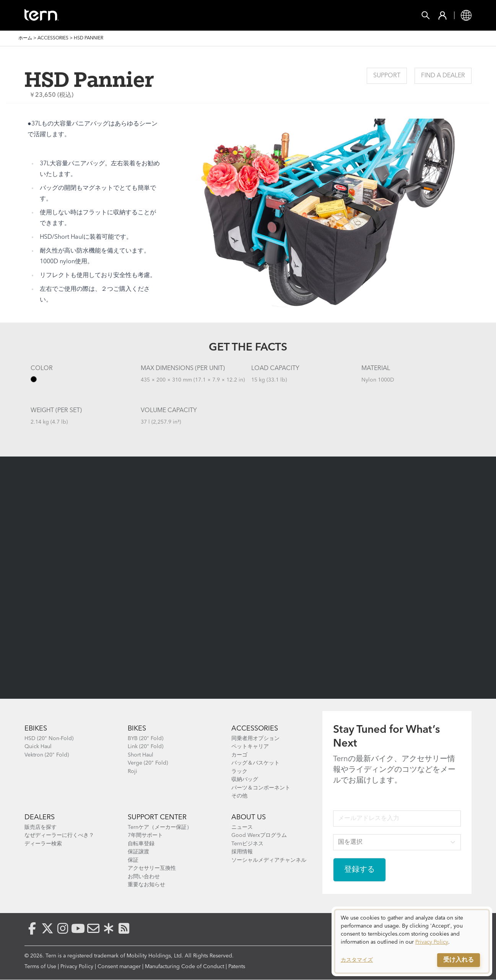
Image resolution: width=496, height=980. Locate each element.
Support (311, 15)
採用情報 (242, 852)
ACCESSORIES (255, 729)
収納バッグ (245, 779)
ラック (239, 771)
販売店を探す (41, 827)
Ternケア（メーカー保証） (160, 827)
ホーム (25, 38)
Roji (133, 771)
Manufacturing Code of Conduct (185, 967)
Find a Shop (217, 15)
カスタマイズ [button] (357, 960)
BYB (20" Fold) (146, 739)
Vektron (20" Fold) (47, 755)
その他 (239, 796)
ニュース (242, 827)
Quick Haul (38, 747)
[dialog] (412, 941)
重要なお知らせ (146, 885)
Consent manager (119, 967)
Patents (237, 967)
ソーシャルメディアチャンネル (269, 860)
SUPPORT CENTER (157, 817)
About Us (249, 817)
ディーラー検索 (43, 844)
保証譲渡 (138, 852)
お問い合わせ (144, 877)
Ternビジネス (247, 844)
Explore (267, 15)
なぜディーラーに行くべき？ (59, 835)
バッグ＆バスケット (255, 763)
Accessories (160, 15)
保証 (133, 860)
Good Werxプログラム (259, 835)
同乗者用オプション (255, 739)
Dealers (40, 817)
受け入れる (459, 960)
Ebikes (36, 729)
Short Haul (141, 755)
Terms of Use (40, 967)
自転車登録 (141, 844)
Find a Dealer (443, 76)
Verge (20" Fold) (148, 763)
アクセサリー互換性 (152, 868)
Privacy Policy (77, 967)
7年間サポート (145, 835)
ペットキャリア (250, 747)
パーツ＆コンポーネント (261, 788)
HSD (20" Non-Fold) (49, 739)
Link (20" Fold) (146, 747)
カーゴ (239, 755)
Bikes (114, 15)
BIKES (137, 729)
